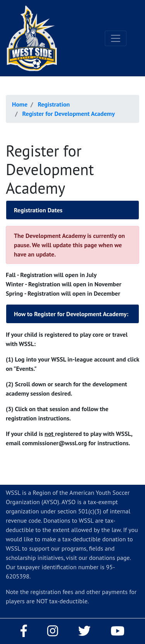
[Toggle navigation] (116, 38)
